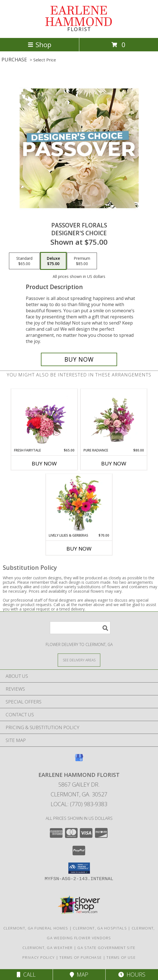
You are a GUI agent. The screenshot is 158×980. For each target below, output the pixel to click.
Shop (39, 45)
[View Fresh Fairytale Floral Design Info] (44, 419)
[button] (79, 868)
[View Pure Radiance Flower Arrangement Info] (114, 419)
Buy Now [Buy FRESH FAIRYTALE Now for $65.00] (44, 463)
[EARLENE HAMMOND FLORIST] (79, 30)
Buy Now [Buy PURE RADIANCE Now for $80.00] (114, 463)
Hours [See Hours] (132, 975)
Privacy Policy (39, 957)
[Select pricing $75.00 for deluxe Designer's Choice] (53, 261)
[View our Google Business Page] (79, 760)
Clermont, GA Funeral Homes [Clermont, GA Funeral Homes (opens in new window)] (36, 928)
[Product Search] (80, 628)
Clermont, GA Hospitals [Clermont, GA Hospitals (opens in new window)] (100, 928)
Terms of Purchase (81, 957)
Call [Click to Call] (26, 975)
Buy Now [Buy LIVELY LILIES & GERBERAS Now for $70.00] (79, 549)
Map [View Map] (79, 975)
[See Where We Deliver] (79, 660)
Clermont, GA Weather (47, 948)
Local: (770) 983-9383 (79, 804)
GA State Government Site (106, 948)
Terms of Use (121, 957)
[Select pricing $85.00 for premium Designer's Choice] (82, 261)
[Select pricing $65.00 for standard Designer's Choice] (24, 261)
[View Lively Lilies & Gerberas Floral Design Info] (79, 504)
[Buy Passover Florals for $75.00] (79, 359)
